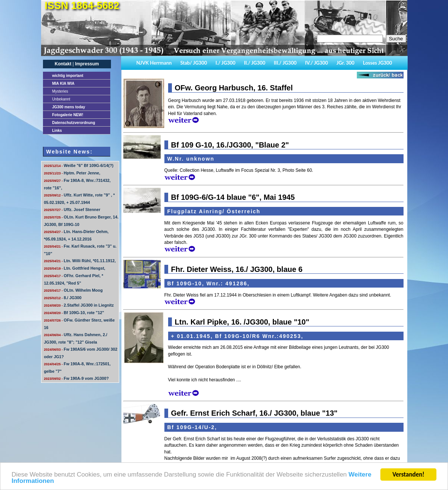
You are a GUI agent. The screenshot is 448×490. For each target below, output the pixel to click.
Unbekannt (61, 99)
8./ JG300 (63, 298)
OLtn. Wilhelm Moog (73, 290)
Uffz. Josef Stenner (72, 210)
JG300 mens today (69, 107)
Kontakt (63, 64)
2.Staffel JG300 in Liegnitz (79, 305)
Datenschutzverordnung (74, 123)
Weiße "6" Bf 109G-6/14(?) (79, 165)
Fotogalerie (68, 115)
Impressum (87, 64)
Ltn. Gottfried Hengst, (75, 268)
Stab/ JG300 (194, 63)
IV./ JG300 (316, 63)
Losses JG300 (377, 63)
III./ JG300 (285, 63)
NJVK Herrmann (154, 63)
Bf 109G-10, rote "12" (74, 313)
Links (57, 131)
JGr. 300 (346, 63)
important (68, 76)
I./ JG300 (225, 63)
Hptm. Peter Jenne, (72, 173)
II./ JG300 (255, 63)
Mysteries (60, 91)
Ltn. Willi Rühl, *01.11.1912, (80, 261)
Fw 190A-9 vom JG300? (77, 378)
